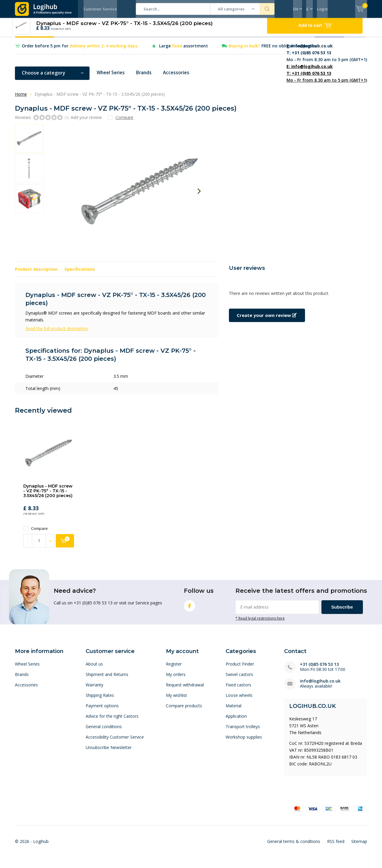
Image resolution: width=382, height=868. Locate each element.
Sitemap (359, 845)
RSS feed (336, 845)
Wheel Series (112, 77)
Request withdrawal (185, 689)
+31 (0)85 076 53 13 (319, 669)
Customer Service (100, 9)
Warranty (94, 689)
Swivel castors (239, 679)
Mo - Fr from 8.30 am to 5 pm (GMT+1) (327, 57)
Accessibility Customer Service (115, 741)
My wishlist (177, 700)
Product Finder (240, 668)
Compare (36, 533)
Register (174, 668)
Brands (146, 77)
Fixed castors (238, 689)
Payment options (102, 710)
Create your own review (267, 320)
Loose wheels (239, 700)
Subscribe (342, 611)
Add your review (86, 122)
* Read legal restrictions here (260, 622)
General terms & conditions (294, 845)
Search (267, 9)
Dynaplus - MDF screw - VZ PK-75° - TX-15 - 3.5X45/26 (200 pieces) (48, 495)
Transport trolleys (243, 731)
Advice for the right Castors (112, 721)
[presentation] (199, 196)
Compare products (184, 710)
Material (234, 710)
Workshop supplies (244, 741)
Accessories (179, 77)
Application (236, 721)
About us (94, 668)
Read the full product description (57, 333)
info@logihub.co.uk (320, 685)
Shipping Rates (100, 700)
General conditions (104, 731)
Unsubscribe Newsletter (109, 752)
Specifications (80, 274)
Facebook (190, 609)
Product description (36, 274)
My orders (176, 679)
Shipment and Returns (107, 679)
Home (21, 99)
